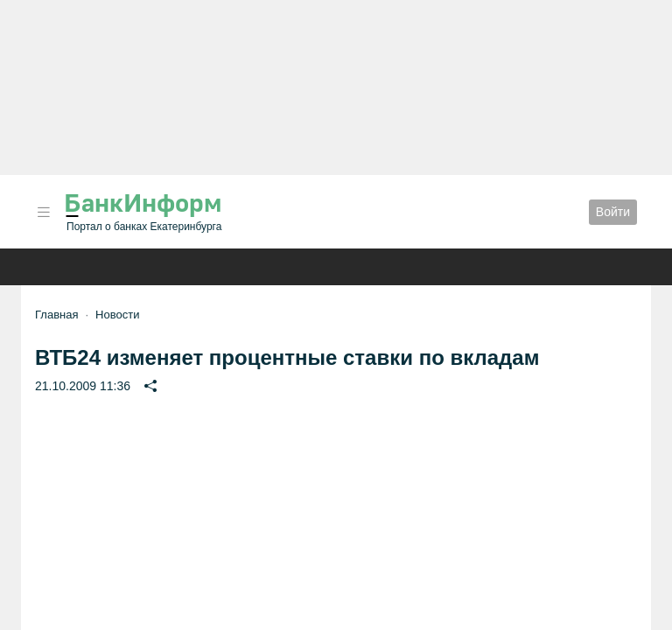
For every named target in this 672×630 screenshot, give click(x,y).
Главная (56, 315)
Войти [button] (613, 212)
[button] (44, 212)
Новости (117, 315)
